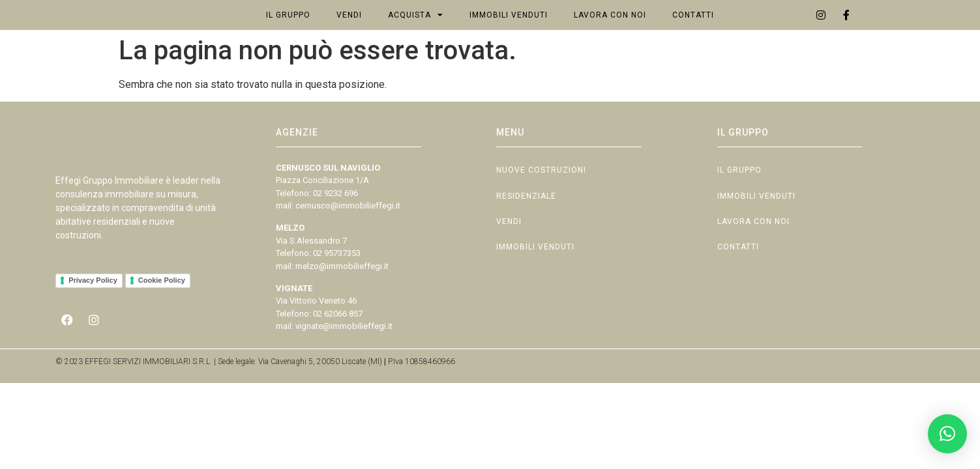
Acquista (416, 29)
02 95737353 (337, 280)
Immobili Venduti (509, 29)
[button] (947, 434)
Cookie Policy (162, 324)
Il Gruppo (288, 29)
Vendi (349, 29)
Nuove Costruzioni (541, 199)
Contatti (693, 29)
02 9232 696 (335, 220)
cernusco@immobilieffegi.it (348, 233)
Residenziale (526, 229)
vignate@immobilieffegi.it (344, 353)
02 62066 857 (338, 340)
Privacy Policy (93, 324)
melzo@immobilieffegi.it (342, 293)
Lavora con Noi (610, 29)
